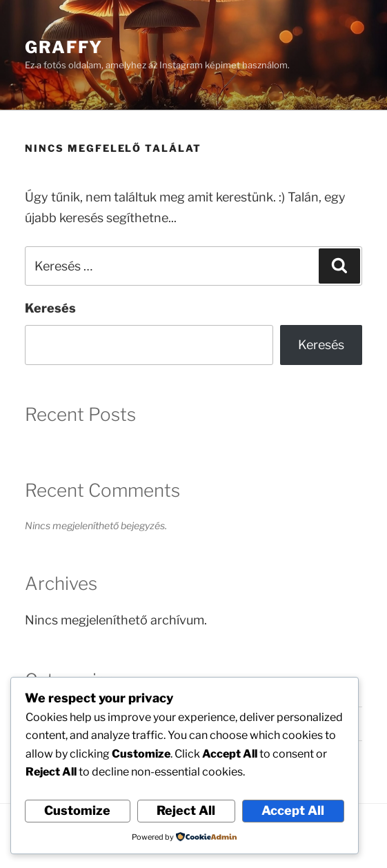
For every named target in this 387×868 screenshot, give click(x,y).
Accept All (293, 810)
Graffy (64, 47)
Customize (77, 810)
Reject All (186, 810)
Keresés (50, 308)
